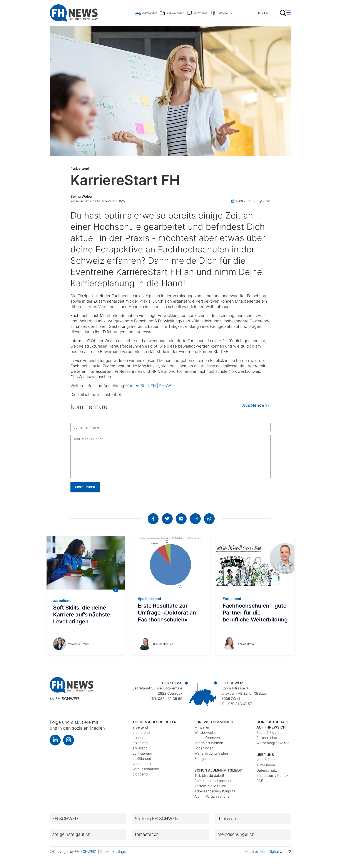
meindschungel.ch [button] (236, 834)
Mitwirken (202, 727)
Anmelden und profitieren (215, 781)
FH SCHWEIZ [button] (65, 819)
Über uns (265, 755)
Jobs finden (204, 748)
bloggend (140, 774)
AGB (260, 781)
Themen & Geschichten (155, 722)
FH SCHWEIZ (86, 851)
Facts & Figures (269, 732)
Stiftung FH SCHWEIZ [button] (157, 819)
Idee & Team (266, 760)
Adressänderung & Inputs (215, 791)
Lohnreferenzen (207, 738)
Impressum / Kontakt (273, 775)
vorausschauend (146, 769)
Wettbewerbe (205, 732)
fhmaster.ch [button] (147, 834)
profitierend (142, 759)
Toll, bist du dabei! (209, 775)
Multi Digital (269, 851)
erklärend (140, 748)
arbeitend (80, 168)
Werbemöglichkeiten (273, 743)
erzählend (140, 743)
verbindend (142, 764)
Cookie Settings (113, 851)
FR (266, 13)
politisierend (142, 753)
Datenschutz (267, 770)
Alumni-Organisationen (213, 796)
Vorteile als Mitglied (210, 786)
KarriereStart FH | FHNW (149, 386)
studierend (141, 732)
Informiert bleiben (209, 743)
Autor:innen (266, 765)
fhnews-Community (214, 722)
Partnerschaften (269, 738)
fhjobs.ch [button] (227, 819)
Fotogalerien (205, 759)
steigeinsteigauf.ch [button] (71, 834)
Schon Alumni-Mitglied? (218, 770)
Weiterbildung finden (211, 753)
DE (259, 13)
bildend (138, 738)
